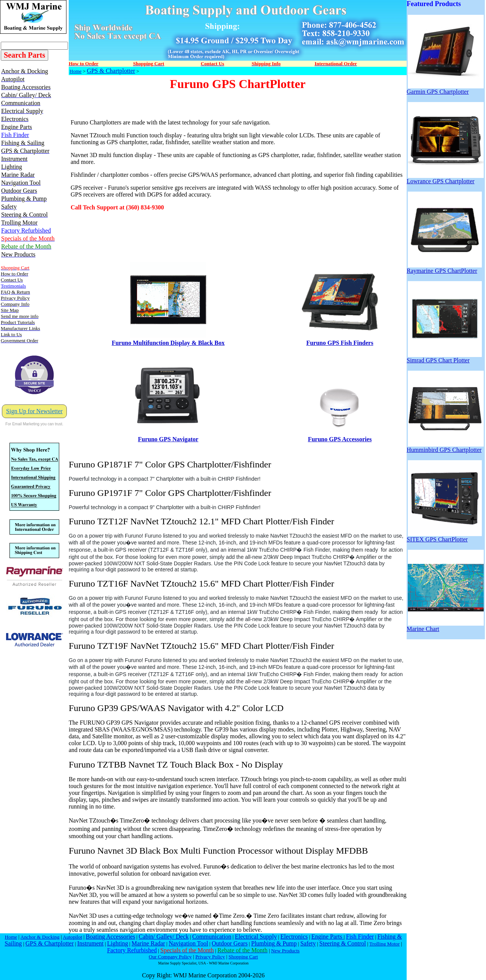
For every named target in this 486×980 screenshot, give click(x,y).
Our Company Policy (170, 957)
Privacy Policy (210, 957)
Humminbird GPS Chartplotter (445, 447)
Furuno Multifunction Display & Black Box (168, 343)
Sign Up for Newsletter (34, 411)
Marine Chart (445, 626)
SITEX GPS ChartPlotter (444, 537)
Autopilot (72, 937)
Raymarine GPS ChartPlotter (444, 268)
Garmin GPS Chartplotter (445, 89)
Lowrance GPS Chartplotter (445, 179)
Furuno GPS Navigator (168, 439)
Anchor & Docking (40, 937)
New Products (285, 951)
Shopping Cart (243, 957)
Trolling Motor (385, 944)
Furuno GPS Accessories (340, 439)
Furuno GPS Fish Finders (340, 343)
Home (76, 71)
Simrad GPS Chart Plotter (444, 358)
